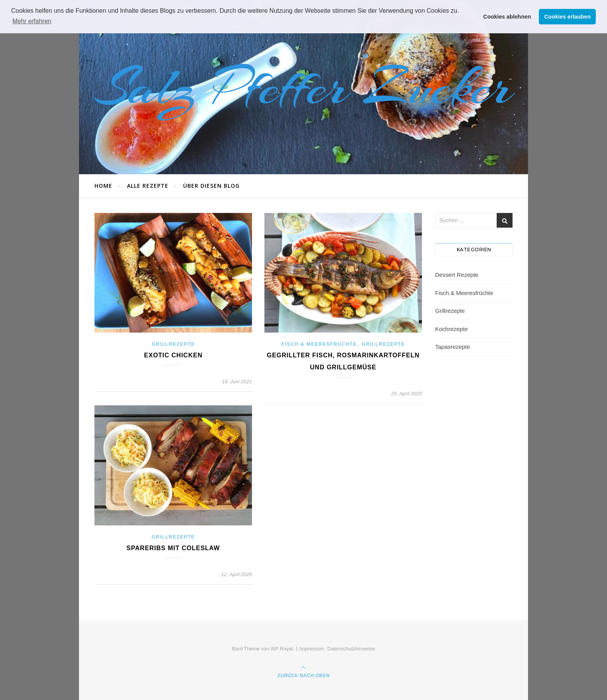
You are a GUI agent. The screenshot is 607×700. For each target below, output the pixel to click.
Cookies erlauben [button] (568, 17)
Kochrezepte (451, 329)
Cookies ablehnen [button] (507, 17)
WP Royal (282, 649)
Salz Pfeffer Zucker (303, 87)
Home (103, 186)
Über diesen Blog (211, 186)
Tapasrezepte (453, 347)
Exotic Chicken (173, 355)
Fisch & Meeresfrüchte (319, 344)
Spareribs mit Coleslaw (173, 548)
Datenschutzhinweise (351, 649)
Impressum (312, 649)
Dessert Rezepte (457, 275)
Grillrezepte (173, 344)
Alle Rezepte (148, 186)
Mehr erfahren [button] (32, 21)
